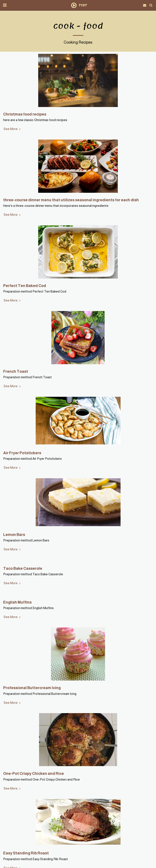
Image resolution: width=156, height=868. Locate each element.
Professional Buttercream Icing (32, 688)
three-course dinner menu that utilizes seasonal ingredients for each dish (71, 200)
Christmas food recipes (25, 114)
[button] (5, 5)
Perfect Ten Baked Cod (25, 286)
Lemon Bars (14, 535)
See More (13, 129)
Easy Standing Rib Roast (26, 853)
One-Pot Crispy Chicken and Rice (34, 773)
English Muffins (17, 602)
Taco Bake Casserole (23, 568)
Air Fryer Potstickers (22, 453)
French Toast (16, 371)
